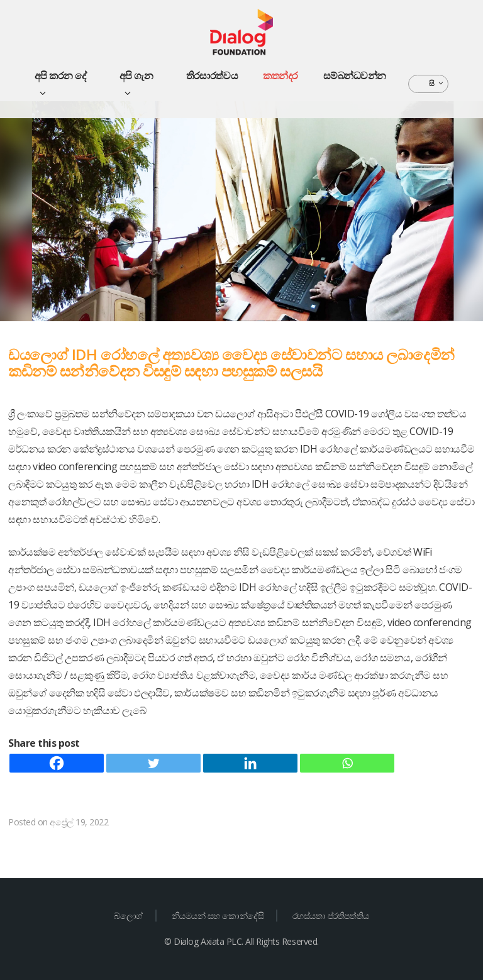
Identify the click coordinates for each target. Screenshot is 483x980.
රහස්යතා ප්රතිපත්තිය (331, 916)
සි (437, 83)
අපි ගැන (136, 83)
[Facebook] (57, 763)
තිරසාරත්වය (212, 75)
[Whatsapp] (347, 763)
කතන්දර (280, 75)
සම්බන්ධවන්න (355, 75)
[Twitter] (153, 763)
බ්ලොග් (128, 916)
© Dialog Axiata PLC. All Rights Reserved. (241, 941)
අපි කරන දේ (61, 83)
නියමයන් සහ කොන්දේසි (218, 916)
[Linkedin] (250, 763)
